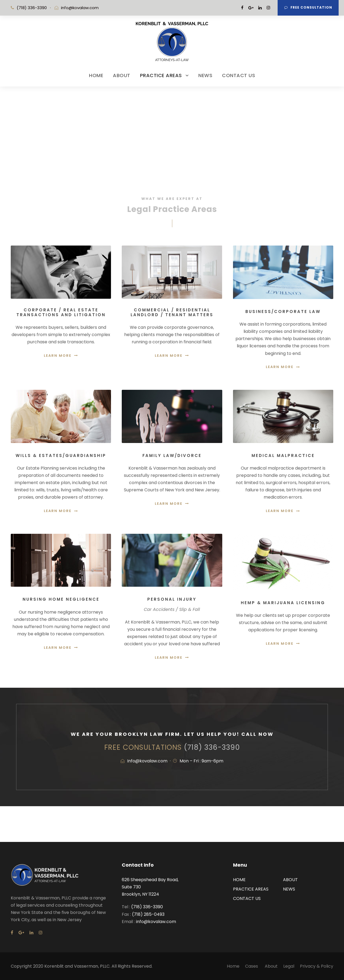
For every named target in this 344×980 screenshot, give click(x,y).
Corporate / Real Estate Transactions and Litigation (61, 312)
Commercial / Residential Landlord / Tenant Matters (172, 312)
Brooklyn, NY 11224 (140, 894)
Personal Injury (172, 599)
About (271, 966)
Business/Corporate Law (283, 311)
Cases (252, 966)
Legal (289, 966)
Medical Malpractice (283, 455)
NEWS (205, 75)
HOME (96, 75)
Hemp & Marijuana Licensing (283, 603)
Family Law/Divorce (172, 455)
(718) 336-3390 (212, 747)
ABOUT (122, 75)
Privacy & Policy (317, 966)
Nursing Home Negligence (61, 599)
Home (233, 966)
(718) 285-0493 (148, 914)
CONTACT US (239, 75)
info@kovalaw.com (80, 8)
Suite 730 (131, 887)
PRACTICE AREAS (161, 75)
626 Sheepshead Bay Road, (150, 880)
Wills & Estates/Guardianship (61, 455)
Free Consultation (308, 7)
